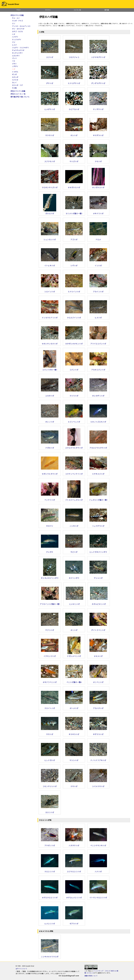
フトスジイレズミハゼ (74, 499)
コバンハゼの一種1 (50, 369)
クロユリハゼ (50, 871)
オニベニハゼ (98, 681)
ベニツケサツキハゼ (98, 845)
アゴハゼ (74, 239)
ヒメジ (14, 45)
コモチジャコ (74, 56)
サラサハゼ (50, 134)
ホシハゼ (74, 134)
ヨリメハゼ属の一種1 (74, 213)
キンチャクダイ (17, 53)
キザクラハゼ (98, 733)
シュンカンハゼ (50, 239)
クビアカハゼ (74, 108)
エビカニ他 (77, 10)
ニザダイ (15, 66)
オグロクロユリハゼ (50, 897)
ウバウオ (15, 80)
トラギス (15, 72)
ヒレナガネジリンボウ (98, 551)
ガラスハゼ (50, 213)
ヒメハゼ (98, 317)
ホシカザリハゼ (98, 395)
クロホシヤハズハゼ (50, 187)
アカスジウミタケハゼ (98, 447)
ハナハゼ (98, 871)
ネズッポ (15, 77)
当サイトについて (21, 969)
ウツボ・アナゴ (17, 21)
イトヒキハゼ (50, 265)
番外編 (107, 10)
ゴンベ (14, 58)
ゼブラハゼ (74, 923)
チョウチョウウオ (18, 50)
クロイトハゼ (50, 707)
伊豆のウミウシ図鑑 (18, 91)
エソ (14, 23)
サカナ (19, 10)
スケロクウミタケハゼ (74, 447)
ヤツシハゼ (74, 759)
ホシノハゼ (50, 421)
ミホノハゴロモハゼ (98, 421)
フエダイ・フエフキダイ (20, 48)
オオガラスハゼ (74, 187)
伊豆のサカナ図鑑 (17, 15)
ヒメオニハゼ (74, 603)
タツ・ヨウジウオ (18, 29)
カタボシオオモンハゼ (74, 343)
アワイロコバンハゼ (98, 343)
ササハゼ (50, 733)
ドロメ (98, 239)
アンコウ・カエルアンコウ (21, 26)
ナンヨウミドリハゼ (50, 317)
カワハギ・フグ (17, 85)
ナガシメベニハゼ (74, 655)
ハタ (14, 34)
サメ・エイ (16, 18)
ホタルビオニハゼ (99, 603)
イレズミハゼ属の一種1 (98, 499)
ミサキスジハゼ (98, 473)
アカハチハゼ (98, 707)
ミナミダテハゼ (74, 82)
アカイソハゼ (98, 291)
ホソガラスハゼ (98, 187)
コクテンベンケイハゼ (74, 473)
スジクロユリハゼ (74, 871)
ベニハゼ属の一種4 (74, 681)
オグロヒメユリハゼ (74, 897)
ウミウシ (48, 10)
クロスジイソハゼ (74, 317)
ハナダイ (15, 37)
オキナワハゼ (98, 213)
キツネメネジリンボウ (50, 577)
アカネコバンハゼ (98, 369)
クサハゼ (74, 785)
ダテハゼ (50, 82)
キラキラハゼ (74, 733)
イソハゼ (98, 265)
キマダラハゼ (98, 134)
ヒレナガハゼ (50, 759)
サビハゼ (74, 551)
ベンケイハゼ (50, 499)
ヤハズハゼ (74, 160)
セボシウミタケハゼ (50, 473)
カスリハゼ (50, 811)
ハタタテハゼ (74, 845)
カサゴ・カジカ (17, 31)
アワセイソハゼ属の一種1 (50, 603)
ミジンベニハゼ (74, 421)
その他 (14, 88)
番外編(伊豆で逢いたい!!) (20, 97)
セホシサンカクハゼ (50, 343)
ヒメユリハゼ (50, 923)
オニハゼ (74, 629)
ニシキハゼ (74, 525)
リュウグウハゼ (98, 525)
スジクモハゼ (50, 160)
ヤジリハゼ (50, 629)
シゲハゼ (74, 265)
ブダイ (14, 64)
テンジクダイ (17, 40)
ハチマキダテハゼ (98, 56)
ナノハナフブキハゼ (98, 759)
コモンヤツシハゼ (50, 785)
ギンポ (14, 74)
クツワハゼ (74, 395)
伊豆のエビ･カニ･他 (18, 94)
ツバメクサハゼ (98, 785)
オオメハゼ (98, 655)
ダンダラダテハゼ (98, 82)
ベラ (14, 61)
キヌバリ (50, 525)
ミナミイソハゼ (74, 291)
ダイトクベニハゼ (98, 629)
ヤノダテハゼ (98, 108)
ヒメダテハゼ (50, 108)
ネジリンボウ (74, 577)
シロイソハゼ (50, 291)
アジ (14, 42)
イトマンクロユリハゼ (98, 897)
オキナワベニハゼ (50, 681)
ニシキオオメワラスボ (50, 956)
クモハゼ (98, 160)
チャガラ (50, 551)
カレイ (14, 82)
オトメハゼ (74, 707)
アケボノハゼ (50, 845)
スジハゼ (50, 56)
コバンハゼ (74, 369)
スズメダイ (16, 56)
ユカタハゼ (50, 395)
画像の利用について (91, 976)
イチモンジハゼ (50, 655)
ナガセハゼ (50, 447)
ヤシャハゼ (98, 577)
